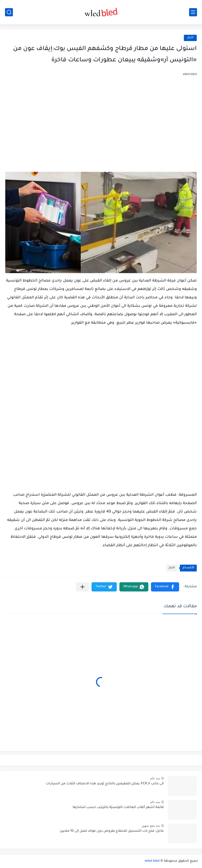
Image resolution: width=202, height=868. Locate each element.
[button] (165, 587)
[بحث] (9, 12)
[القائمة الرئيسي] (193, 12)
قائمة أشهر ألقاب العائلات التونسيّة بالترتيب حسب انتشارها (118, 807)
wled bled (152, 861)
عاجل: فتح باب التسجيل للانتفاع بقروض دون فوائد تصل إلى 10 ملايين (112, 831)
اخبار (190, 38)
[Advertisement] (101, 131)
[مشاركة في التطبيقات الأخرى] (82, 587)
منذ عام (155, 778)
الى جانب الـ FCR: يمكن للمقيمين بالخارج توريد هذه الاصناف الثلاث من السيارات (105, 784)
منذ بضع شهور (151, 826)
